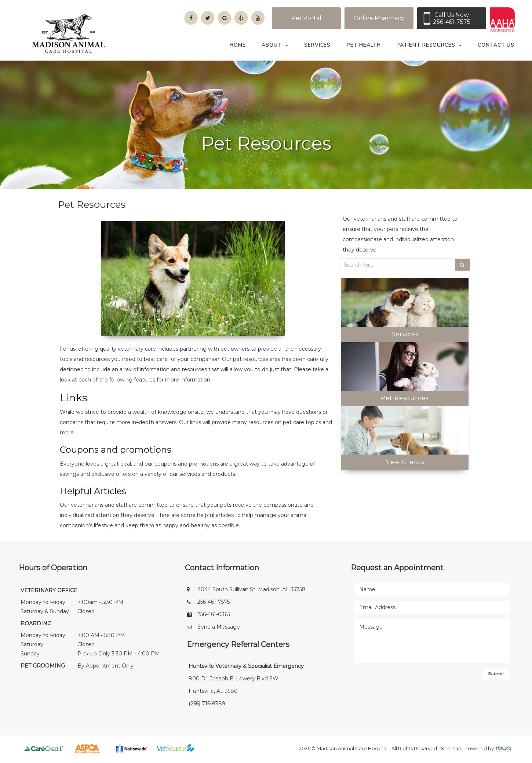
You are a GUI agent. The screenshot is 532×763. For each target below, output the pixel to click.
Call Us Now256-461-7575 (452, 18)
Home (238, 45)
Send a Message (219, 629)
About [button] (275, 45)
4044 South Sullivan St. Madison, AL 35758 (252, 591)
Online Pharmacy (379, 18)
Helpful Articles (93, 493)
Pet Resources (405, 400)
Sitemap (451, 750)
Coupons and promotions (116, 451)
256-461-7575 (214, 604)
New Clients (405, 464)
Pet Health (364, 45)
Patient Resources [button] (429, 45)
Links (74, 399)
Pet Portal (306, 18)
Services (317, 45)
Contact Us (496, 45)
